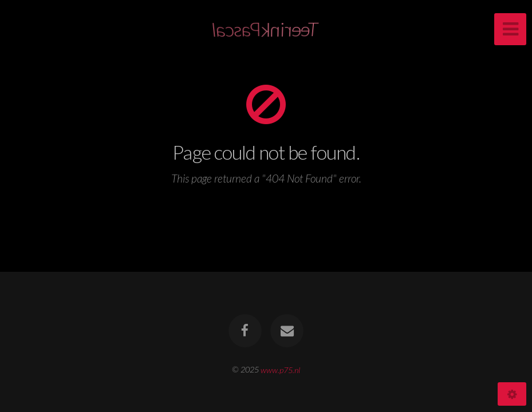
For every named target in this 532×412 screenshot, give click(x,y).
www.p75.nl (280, 369)
